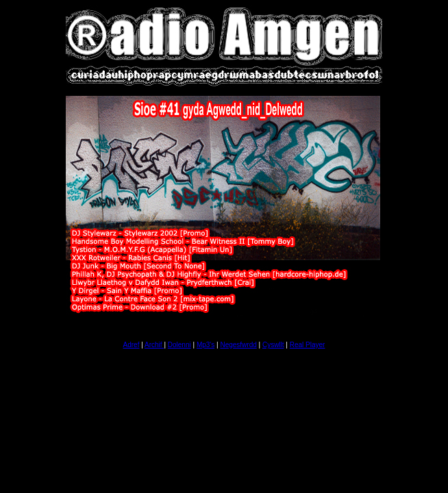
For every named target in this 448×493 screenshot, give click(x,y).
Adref (132, 345)
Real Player (308, 345)
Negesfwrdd (238, 345)
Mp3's (206, 345)
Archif (154, 345)
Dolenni (179, 345)
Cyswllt (273, 345)
